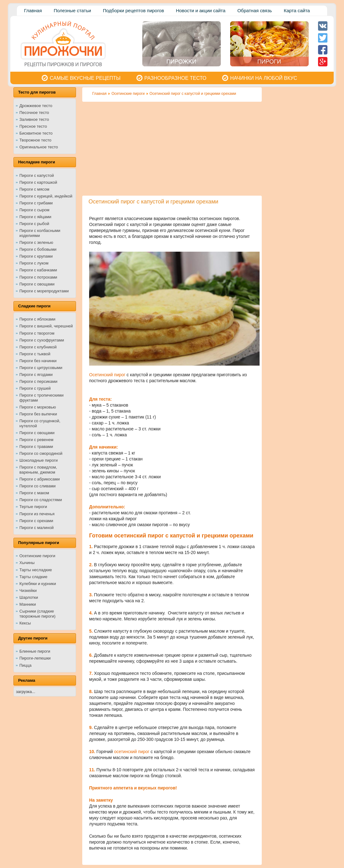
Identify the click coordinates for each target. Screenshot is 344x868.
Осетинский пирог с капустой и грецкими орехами (193, 94)
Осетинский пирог (107, 375)
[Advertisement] (172, 149)
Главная (99, 94)
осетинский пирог (132, 752)
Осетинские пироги (128, 94)
